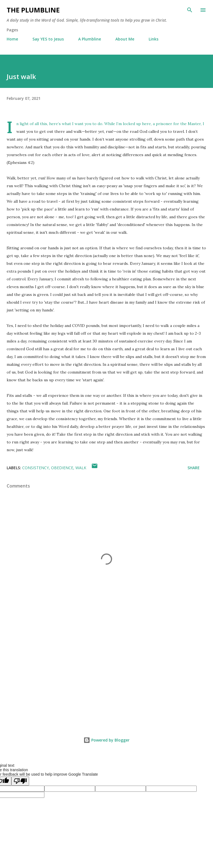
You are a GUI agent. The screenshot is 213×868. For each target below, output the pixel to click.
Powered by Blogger (106, 740)
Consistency (35, 468)
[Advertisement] (106, 674)
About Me (125, 39)
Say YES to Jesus (48, 39)
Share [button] (194, 468)
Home (12, 39)
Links (154, 39)
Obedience (62, 468)
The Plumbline (33, 10)
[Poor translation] (20, 781)
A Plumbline (90, 39)
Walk (81, 468)
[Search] (190, 10)
